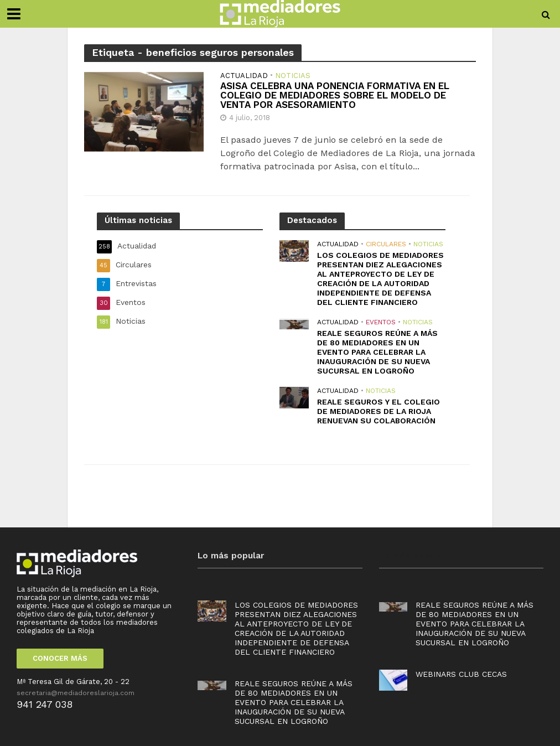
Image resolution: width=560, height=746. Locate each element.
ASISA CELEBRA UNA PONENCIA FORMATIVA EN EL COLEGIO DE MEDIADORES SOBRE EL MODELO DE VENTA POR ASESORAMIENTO (335, 95)
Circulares (386, 244)
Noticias (293, 76)
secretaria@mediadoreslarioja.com (76, 693)
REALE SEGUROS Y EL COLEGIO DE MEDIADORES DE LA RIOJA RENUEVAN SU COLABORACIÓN (378, 411)
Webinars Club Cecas (461, 674)
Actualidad (244, 76)
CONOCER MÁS (60, 658)
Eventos (381, 322)
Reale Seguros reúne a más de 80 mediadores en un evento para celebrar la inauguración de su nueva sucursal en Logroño (377, 352)
